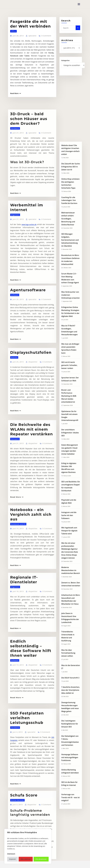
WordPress (44, 864)
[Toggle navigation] (79, 4)
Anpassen (13, 859)
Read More (14, 93)
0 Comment (43, 47)
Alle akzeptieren (41, 859)
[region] (28, 846)
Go (78, 31)
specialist (31, 47)
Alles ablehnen (26, 859)
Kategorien (66, 63)
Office (13, 43)
